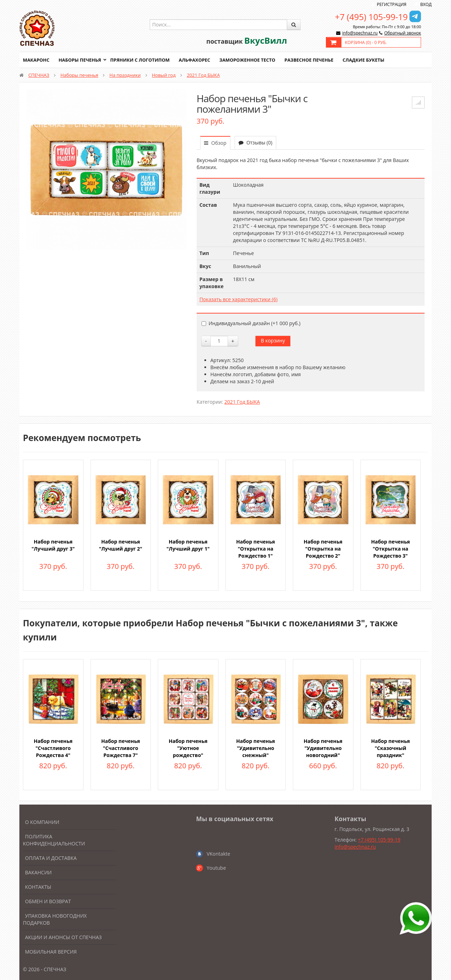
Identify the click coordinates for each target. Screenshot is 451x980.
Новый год (164, 75)
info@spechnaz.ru (360, 33)
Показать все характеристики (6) (239, 299)
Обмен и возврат (48, 901)
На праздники (125, 75)
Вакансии (38, 872)
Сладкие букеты (366, 60)
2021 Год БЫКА (203, 75)
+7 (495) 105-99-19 (372, 17)
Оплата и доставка (51, 858)
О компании (42, 822)
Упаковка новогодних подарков (55, 919)
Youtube (216, 868)
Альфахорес (196, 60)
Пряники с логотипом (141, 60)
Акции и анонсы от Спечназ (63, 937)
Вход (426, 4)
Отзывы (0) (255, 142)
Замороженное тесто (249, 60)
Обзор (215, 143)
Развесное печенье (311, 60)
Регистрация (392, 4)
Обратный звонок (403, 33)
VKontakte (218, 854)
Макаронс (36, 60)
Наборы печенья (80, 60)
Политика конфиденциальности (54, 840)
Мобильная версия (51, 952)
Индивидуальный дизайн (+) (251, 323)
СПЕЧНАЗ (39, 75)
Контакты (38, 887)
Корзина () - (366, 42)
